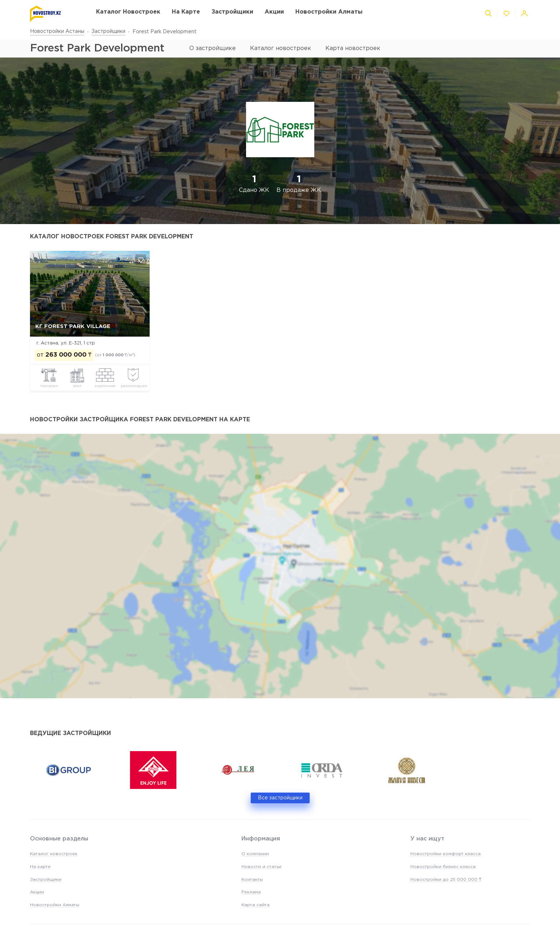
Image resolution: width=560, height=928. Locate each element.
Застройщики (108, 31)
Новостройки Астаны (57, 31)
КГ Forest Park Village (73, 326)
